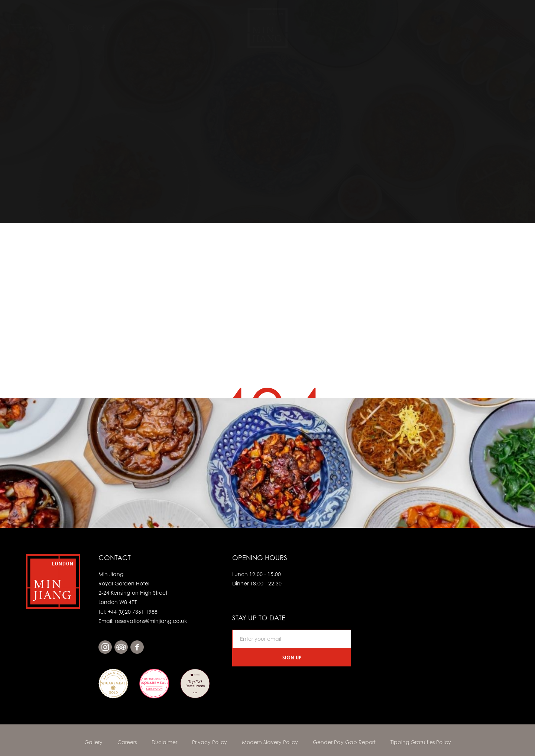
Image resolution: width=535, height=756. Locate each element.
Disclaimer (164, 742)
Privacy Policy (210, 742)
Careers (127, 742)
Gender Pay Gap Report (344, 742)
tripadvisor (121, 647)
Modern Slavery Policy (270, 742)
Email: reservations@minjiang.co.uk (143, 621)
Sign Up (292, 658)
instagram (105, 647)
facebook (137, 647)
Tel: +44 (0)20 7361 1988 (128, 612)
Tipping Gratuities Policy (421, 742)
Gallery (93, 742)
